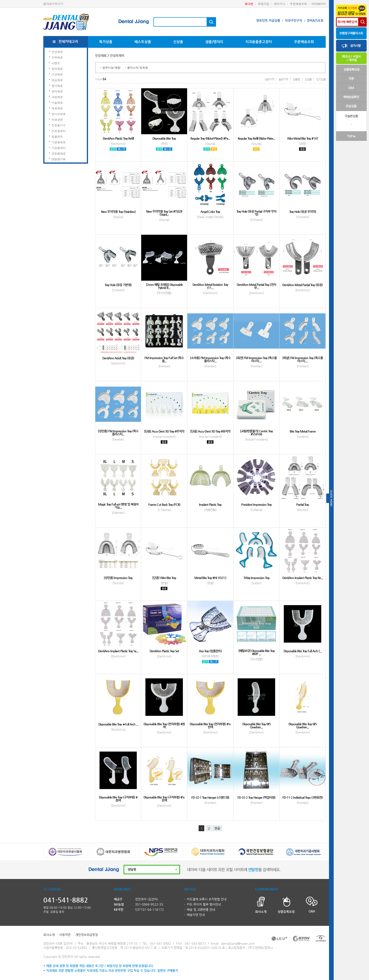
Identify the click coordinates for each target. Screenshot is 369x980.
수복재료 (57, 57)
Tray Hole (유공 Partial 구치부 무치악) (256, 213)
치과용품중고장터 (259, 42)
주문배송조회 (298, 4)
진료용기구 (59, 125)
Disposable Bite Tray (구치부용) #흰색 (118, 799)
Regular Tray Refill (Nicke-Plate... (256, 138)
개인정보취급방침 (87, 935)
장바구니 (280, 4)
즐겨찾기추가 (52, 4)
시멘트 (56, 63)
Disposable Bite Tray (164, 138)
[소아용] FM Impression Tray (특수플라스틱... (210, 359)
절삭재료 (57, 86)
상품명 (296, 79)
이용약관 (65, 935)
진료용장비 (59, 131)
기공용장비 (59, 148)
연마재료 (57, 91)
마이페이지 (319, 4)
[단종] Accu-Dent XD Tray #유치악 (210, 431)
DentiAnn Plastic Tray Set (164, 651)
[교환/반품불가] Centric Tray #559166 (256, 433)
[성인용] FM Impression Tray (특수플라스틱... (118, 433)
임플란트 (57, 136)
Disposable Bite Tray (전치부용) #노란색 (210, 725)
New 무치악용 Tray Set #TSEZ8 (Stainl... (164, 213)
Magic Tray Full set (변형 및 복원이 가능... (118, 506)
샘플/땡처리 (214, 42)
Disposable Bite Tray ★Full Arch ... (118, 724)
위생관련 (57, 119)
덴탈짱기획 (59, 159)
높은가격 (283, 79)
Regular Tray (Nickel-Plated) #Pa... (210, 138)
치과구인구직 (293, 21)
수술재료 (57, 103)
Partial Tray (303, 504)
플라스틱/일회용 (138, 67)
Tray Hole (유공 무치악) (303, 212)
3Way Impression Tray (256, 578)
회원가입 (264, 4)
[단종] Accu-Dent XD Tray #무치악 (164, 431)
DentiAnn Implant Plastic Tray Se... (118, 651)
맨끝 (217, 828)
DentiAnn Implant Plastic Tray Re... (303, 578)
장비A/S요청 (315, 21)
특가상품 (106, 42)
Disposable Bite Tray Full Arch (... (303, 651)
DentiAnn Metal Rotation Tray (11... (210, 286)
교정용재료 (59, 153)
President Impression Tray (256, 504)
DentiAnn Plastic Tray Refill (118, 138)
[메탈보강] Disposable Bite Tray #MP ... (257, 652)
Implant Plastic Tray (210, 504)
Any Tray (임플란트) (210, 651)
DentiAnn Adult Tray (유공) (118, 358)
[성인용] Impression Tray (118, 578)
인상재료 (57, 52)
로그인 (249, 4)
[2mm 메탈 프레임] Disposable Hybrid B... (164, 286)
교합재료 (57, 97)
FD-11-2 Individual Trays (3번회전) (303, 797)
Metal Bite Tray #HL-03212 (210, 578)
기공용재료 (59, 142)
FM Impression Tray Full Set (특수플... (164, 359)
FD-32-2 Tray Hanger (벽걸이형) (256, 797)
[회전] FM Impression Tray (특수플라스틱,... (257, 359)
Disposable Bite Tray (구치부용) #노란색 (164, 799)
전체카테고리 (68, 42)
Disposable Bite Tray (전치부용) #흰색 (164, 725)
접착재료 (57, 69)
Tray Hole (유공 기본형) (118, 285)
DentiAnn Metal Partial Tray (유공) (303, 285)
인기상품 (321, 79)
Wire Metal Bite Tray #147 (303, 138)
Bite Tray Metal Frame (303, 431)
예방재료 (57, 108)
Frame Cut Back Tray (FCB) (164, 504)
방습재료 (57, 80)
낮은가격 (269, 79)
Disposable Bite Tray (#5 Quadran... (257, 725)
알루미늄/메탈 (111, 67)
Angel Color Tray (210, 212)
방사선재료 (59, 114)
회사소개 (49, 935)
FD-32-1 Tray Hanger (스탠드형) (210, 797)
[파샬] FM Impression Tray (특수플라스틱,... (303, 359)
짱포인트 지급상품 (268, 21)
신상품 (178, 42)
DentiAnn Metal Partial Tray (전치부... (256, 286)
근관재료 (57, 74)
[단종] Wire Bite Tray (164, 578)
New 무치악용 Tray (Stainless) (118, 212)
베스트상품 (143, 42)
